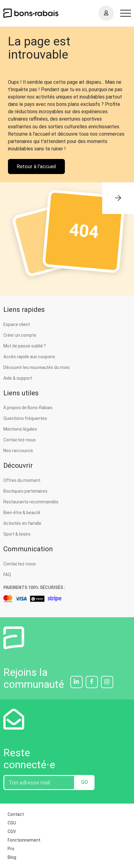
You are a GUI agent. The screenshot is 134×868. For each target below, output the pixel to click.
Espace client (17, 324)
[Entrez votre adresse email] (39, 783)
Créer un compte (20, 335)
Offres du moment (22, 480)
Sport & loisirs (17, 534)
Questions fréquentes (25, 418)
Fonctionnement (24, 840)
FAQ (7, 575)
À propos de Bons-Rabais (28, 408)
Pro (11, 849)
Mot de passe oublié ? (25, 346)
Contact (16, 814)
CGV (12, 831)
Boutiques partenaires (25, 491)
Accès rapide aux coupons (29, 357)
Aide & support (18, 378)
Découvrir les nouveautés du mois (37, 367)
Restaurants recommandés (31, 502)
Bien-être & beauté (22, 513)
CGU (12, 823)
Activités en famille (22, 523)
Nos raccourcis (18, 451)
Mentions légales (20, 429)
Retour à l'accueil (36, 166)
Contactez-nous (20, 440)
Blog (12, 857)
